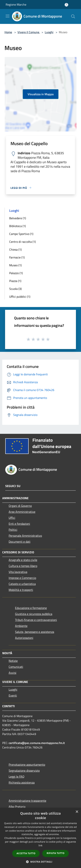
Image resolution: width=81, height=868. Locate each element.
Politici (13, 530)
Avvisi (12, 673)
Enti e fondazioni (19, 524)
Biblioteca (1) (17, 226)
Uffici (12, 518)
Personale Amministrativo (25, 536)
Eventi (13, 695)
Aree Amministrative (22, 512)
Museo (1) (15, 265)
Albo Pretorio (17, 807)
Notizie (13, 661)
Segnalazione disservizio (24, 771)
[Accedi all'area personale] (66, 5)
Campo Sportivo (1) (21, 234)
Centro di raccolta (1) (22, 242)
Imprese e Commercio (22, 578)
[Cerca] (73, 16)
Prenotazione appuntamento (27, 765)
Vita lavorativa (18, 572)
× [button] (77, 812)
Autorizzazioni (24, 638)
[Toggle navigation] (8, 16)
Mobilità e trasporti (21, 590)
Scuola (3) (15, 289)
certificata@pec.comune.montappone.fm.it (37, 743)
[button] (41, 862)
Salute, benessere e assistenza (35, 632)
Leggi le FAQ (17, 776)
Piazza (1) (15, 281)
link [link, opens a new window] (40, 845)
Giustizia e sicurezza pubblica (34, 614)
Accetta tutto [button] (26, 853)
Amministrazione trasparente (27, 801)
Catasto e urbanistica (22, 584)
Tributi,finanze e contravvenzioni (36, 620)
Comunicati (16, 667)
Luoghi (49, 32)
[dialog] (40, 838)
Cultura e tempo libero (23, 566)
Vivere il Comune (29, 32)
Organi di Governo (20, 506)
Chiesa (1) (15, 249)
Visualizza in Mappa (41, 94)
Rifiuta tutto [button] (56, 853)
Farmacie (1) (17, 257)
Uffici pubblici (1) (20, 297)
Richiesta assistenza (22, 782)
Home (8, 32)
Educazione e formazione (31, 608)
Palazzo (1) (16, 273)
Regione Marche (16, 4)
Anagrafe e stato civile (23, 560)
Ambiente (21, 626)
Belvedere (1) (18, 218)
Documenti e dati (20, 542)
